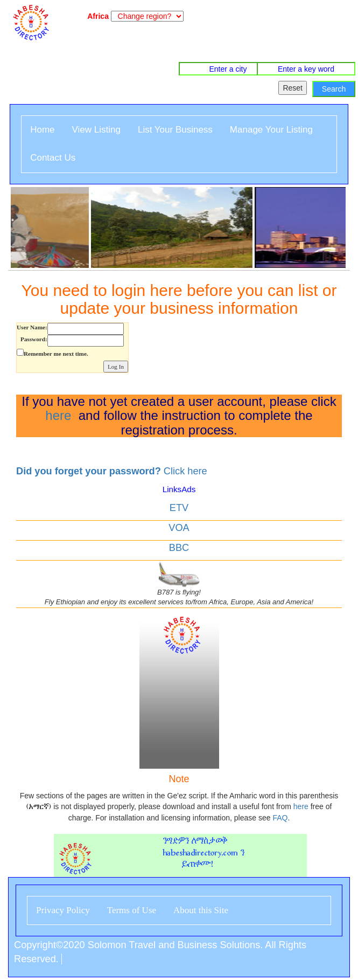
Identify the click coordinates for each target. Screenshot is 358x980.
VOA (179, 528)
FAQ (280, 818)
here (58, 415)
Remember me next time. (56, 354)
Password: (34, 339)
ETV (179, 508)
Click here (112, 471)
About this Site (201, 910)
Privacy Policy (63, 910)
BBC (179, 548)
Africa (96, 16)
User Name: (32, 327)
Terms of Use (132, 910)
